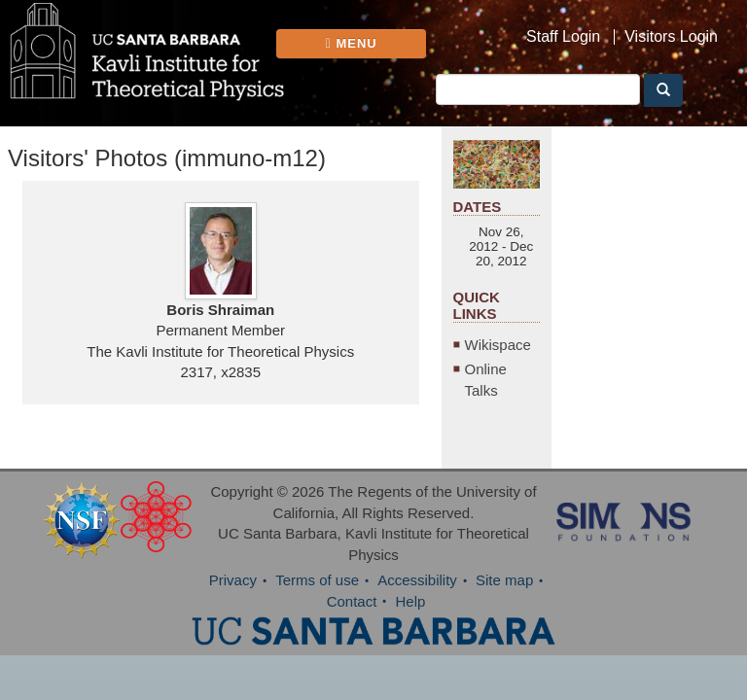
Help (411, 601)
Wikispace (498, 345)
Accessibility (417, 580)
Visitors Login (671, 37)
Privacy (233, 580)
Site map (504, 580)
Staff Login (563, 37)
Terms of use (317, 580)
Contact (352, 601)
